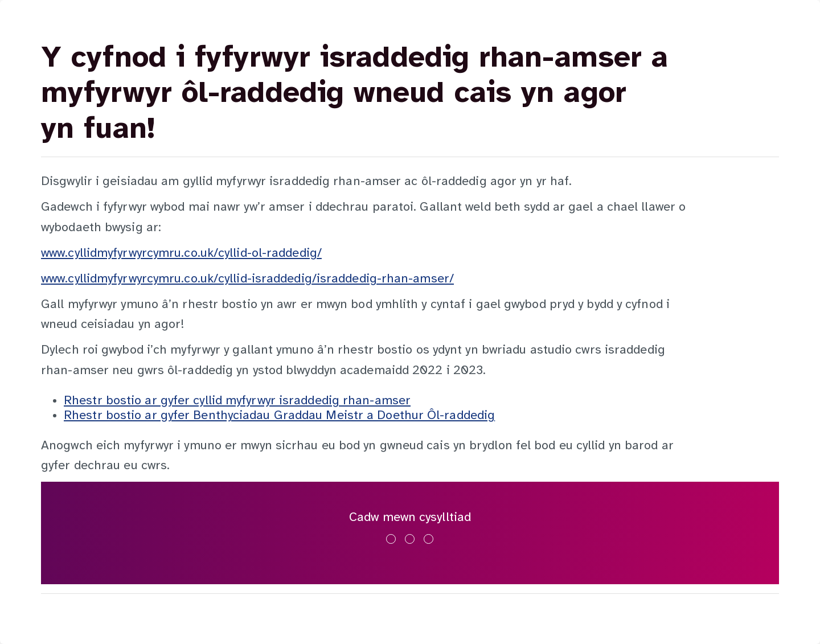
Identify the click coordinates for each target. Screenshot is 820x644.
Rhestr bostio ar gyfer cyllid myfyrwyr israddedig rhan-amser (237, 401)
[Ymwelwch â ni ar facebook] (391, 539)
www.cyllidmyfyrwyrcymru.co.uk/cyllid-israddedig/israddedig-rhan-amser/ (247, 279)
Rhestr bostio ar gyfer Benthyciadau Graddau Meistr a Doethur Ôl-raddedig (279, 416)
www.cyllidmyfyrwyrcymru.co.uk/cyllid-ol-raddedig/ (181, 253)
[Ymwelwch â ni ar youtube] (429, 539)
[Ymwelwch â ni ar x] (410, 539)
